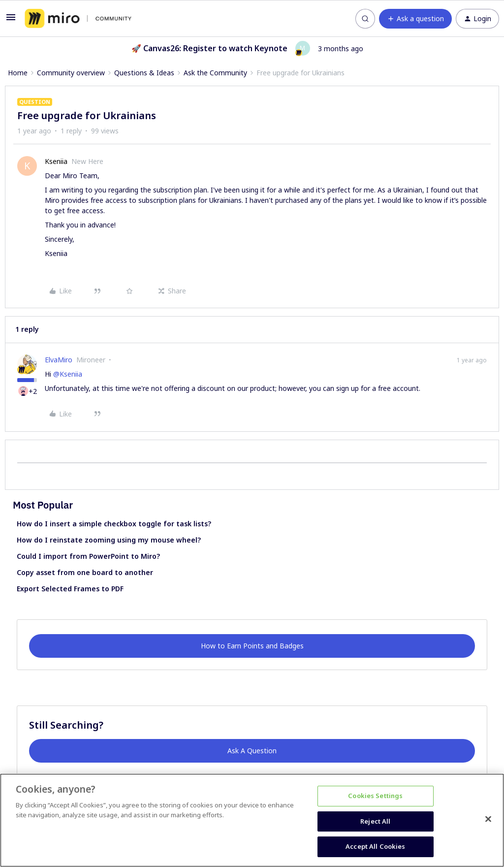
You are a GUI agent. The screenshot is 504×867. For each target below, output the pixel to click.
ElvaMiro (59, 360)
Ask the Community (215, 73)
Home (18, 73)
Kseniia (56, 161)
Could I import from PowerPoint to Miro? (88, 556)
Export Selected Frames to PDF (70, 589)
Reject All (375, 821)
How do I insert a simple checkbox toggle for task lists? (114, 524)
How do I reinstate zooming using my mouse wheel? (109, 540)
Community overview (71, 73)
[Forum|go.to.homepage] (78, 19)
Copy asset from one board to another (85, 572)
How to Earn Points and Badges (252, 646)
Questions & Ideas (144, 73)
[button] (11, 20)
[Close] (488, 819)
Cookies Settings (375, 796)
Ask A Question (252, 751)
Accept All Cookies (375, 846)
